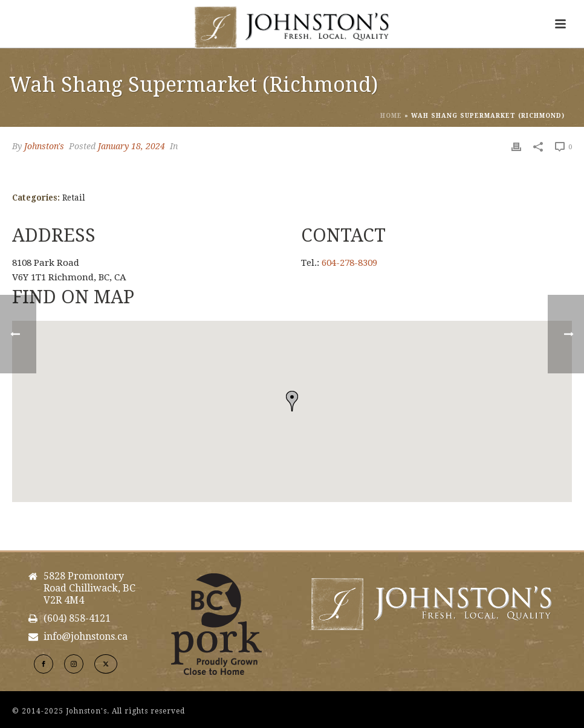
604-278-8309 (349, 263)
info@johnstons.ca (86, 637)
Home (391, 116)
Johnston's (44, 146)
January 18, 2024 (131, 146)
